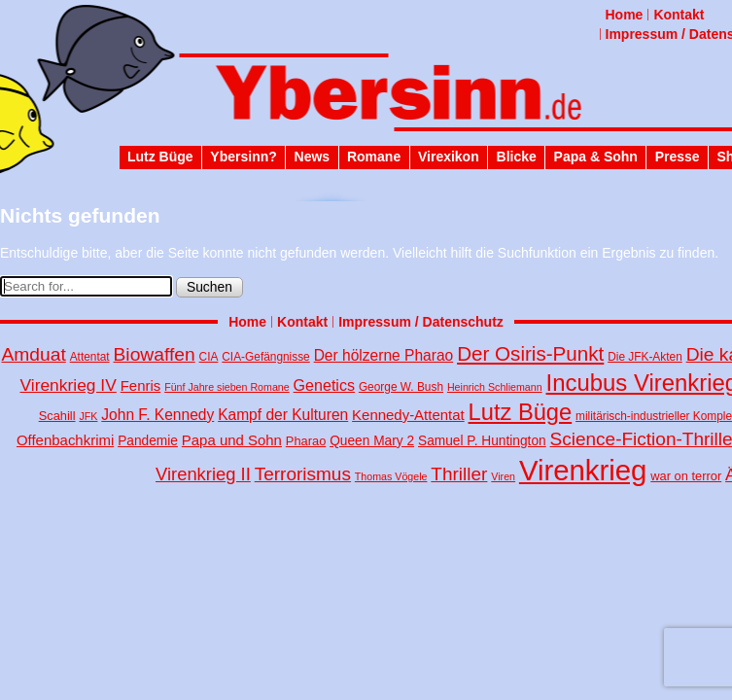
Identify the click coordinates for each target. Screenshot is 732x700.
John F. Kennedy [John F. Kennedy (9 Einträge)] (157, 415)
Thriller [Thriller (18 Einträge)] (459, 474)
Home (625, 15)
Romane (374, 157)
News (313, 157)
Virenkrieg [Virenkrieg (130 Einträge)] (583, 470)
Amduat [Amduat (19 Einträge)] (33, 354)
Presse (678, 157)
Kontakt (679, 15)
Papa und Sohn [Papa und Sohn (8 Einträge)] (232, 440)
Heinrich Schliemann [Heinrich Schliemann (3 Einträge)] (495, 387)
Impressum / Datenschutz (421, 322)
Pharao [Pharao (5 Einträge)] (306, 441)
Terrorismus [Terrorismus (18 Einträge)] (303, 474)
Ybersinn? (243, 157)
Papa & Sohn (596, 157)
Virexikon (449, 157)
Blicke (517, 157)
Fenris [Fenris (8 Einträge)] (141, 385)
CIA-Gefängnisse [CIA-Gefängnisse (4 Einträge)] (265, 357)
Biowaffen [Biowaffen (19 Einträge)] (155, 354)
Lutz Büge (160, 157)
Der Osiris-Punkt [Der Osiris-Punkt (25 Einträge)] (530, 353)
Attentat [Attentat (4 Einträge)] (90, 357)
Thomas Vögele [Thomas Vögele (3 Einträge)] (391, 476)
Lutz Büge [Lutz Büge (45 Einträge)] (521, 412)
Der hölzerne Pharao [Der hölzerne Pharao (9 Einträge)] (384, 355)
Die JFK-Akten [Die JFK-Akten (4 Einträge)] (645, 357)
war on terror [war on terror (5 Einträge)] (686, 476)
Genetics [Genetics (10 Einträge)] (324, 385)
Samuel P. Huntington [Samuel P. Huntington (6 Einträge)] (482, 441)
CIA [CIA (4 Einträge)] (209, 357)
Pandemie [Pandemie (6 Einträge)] (148, 441)
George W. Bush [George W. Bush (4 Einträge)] (401, 387)
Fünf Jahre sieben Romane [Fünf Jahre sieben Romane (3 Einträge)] (227, 387)
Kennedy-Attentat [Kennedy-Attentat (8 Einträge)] (408, 415)
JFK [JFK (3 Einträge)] (88, 416)
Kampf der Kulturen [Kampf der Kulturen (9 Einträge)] (283, 415)
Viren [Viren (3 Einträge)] (503, 476)
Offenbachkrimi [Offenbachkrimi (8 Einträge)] (65, 440)
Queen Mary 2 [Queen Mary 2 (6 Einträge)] (372, 441)
